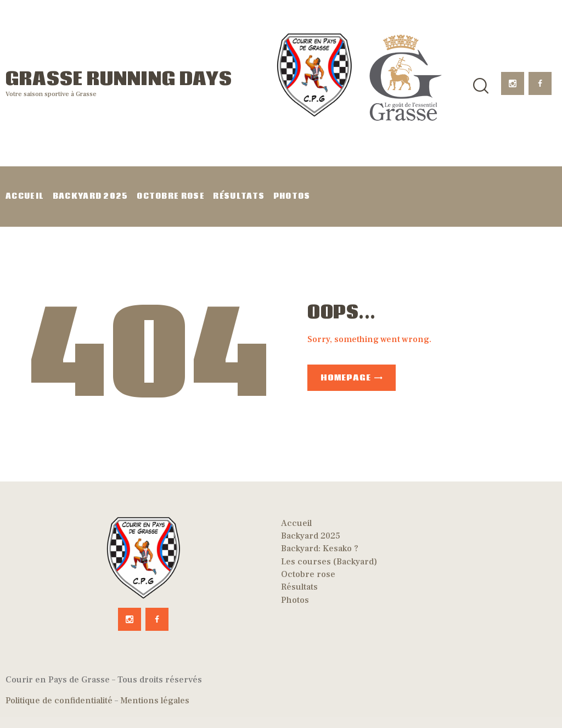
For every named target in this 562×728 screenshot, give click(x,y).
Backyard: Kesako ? (320, 548)
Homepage (345, 378)
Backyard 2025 (311, 536)
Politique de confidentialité (59, 701)
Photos (295, 600)
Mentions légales (155, 701)
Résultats (299, 587)
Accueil (296, 523)
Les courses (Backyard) (329, 562)
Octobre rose (308, 574)
